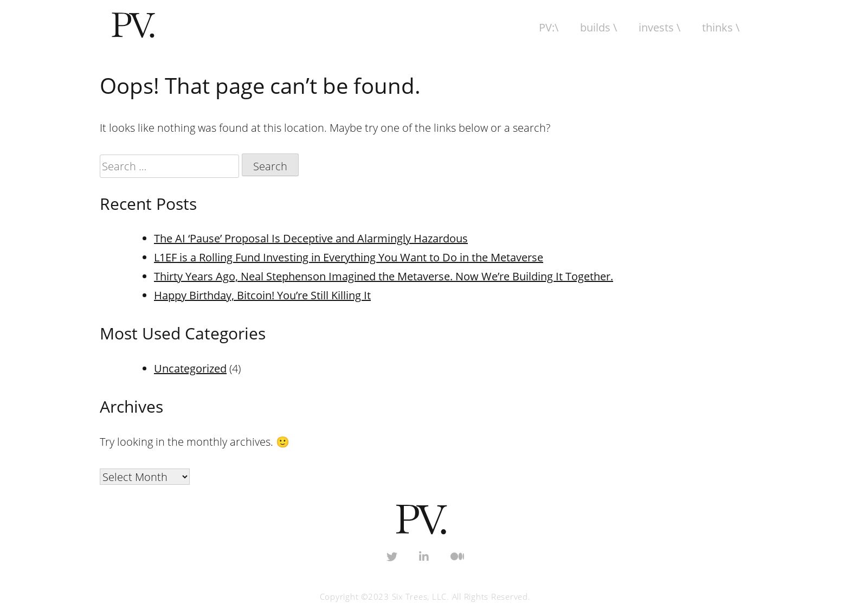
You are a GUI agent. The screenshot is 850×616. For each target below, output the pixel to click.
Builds (595, 27)
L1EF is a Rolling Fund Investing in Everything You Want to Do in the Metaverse (349, 257)
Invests (656, 27)
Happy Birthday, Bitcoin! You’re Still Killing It (262, 295)
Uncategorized (190, 368)
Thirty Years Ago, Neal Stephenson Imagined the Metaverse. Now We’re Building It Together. (384, 276)
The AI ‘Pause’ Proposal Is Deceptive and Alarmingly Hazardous (311, 238)
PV (545, 27)
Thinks (717, 27)
